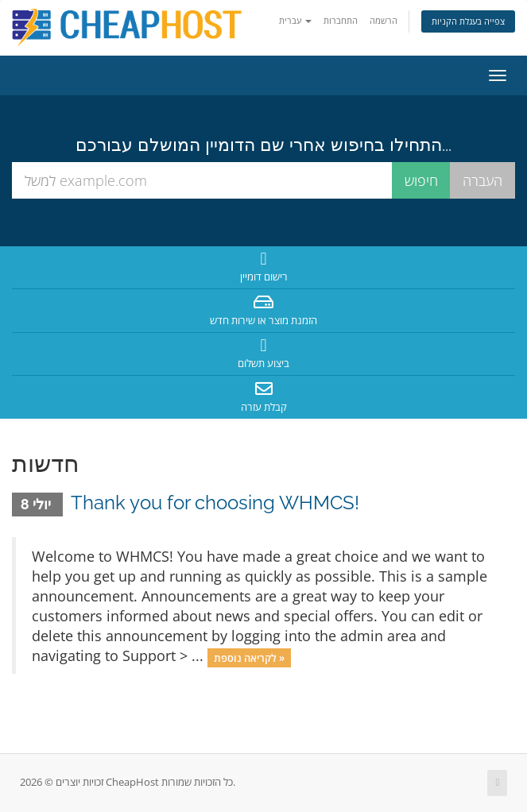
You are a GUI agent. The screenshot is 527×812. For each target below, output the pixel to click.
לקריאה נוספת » (249, 657)
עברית (295, 20)
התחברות (341, 20)
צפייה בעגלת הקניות (468, 21)
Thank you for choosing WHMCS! (215, 503)
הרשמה (384, 20)
